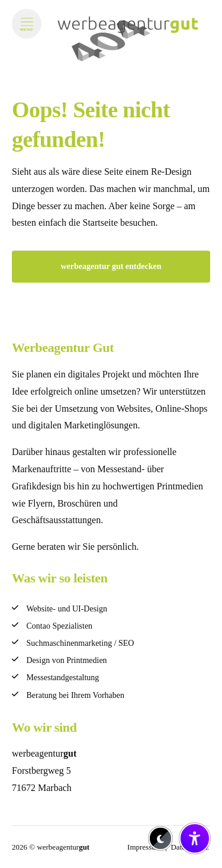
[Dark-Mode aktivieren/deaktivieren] (160, 838)
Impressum (144, 847)
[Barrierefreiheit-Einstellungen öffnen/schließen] (195, 838)
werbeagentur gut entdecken (111, 266)
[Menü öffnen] (27, 24)
